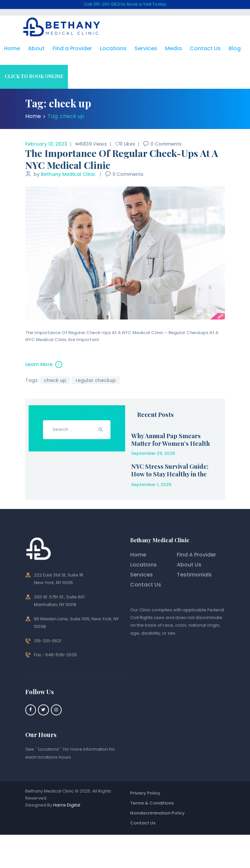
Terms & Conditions (152, 803)
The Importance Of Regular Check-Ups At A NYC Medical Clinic (122, 159)
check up (55, 380)
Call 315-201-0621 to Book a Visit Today (125, 4)
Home (33, 116)
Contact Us (146, 585)
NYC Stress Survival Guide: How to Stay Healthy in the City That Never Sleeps (170, 474)
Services (141, 575)
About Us (189, 565)
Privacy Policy (145, 793)
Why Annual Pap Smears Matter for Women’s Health (170, 439)
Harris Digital (67, 805)
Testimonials (194, 575)
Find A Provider (196, 555)
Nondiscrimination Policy (157, 813)
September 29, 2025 (153, 453)
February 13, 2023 (46, 144)
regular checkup (96, 380)
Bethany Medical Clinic (69, 174)
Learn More (39, 364)
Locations (143, 565)
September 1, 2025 (151, 485)
